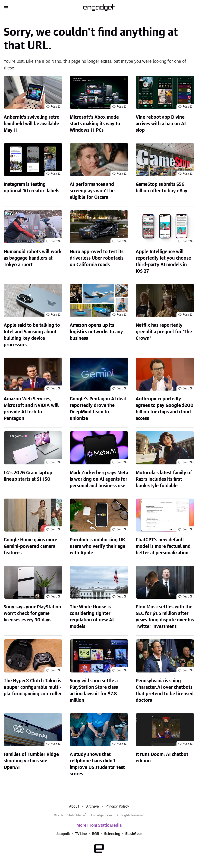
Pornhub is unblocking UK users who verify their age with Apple (97, 546)
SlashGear (134, 834)
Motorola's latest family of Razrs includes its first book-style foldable (164, 479)
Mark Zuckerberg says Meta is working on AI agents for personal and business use (99, 479)
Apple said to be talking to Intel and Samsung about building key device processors (32, 335)
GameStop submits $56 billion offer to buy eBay (162, 188)
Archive (92, 806)
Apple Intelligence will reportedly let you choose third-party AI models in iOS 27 (163, 261)
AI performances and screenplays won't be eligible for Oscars (92, 191)
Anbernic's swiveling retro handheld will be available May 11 (32, 124)
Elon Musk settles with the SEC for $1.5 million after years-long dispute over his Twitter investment (165, 617)
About (74, 806)
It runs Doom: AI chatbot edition (162, 758)
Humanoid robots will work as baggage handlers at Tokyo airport (33, 258)
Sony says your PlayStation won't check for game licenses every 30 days (32, 613)
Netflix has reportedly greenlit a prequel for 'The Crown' (164, 332)
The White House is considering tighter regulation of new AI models (92, 617)
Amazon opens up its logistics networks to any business (96, 332)
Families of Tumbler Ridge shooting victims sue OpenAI (31, 761)
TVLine (81, 834)
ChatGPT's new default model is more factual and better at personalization (163, 546)
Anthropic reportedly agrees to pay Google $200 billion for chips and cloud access (165, 409)
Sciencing (112, 834)
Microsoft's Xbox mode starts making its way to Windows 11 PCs (95, 124)
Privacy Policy (117, 806)
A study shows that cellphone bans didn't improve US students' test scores (97, 764)
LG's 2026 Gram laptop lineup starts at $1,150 (28, 476)
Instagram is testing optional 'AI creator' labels (31, 188)
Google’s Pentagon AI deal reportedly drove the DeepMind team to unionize (98, 409)
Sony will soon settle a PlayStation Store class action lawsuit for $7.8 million (94, 691)
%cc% (56, 107)
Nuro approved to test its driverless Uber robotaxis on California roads (97, 258)
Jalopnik (63, 834)
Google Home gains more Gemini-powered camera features (30, 546)
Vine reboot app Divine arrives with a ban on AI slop (161, 124)
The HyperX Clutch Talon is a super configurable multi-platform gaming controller (33, 687)
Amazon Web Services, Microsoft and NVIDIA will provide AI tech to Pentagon (31, 409)
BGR (96, 834)
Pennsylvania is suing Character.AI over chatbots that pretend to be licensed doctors (165, 691)
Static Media (76, 815)
